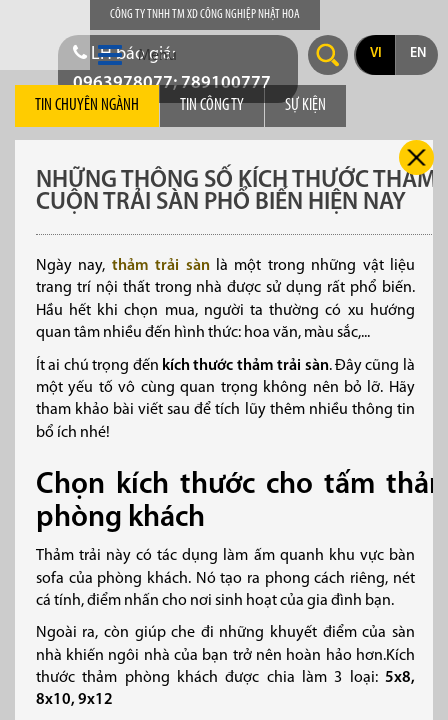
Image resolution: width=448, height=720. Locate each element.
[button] (110, 56)
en (418, 53)
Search (328, 55)
